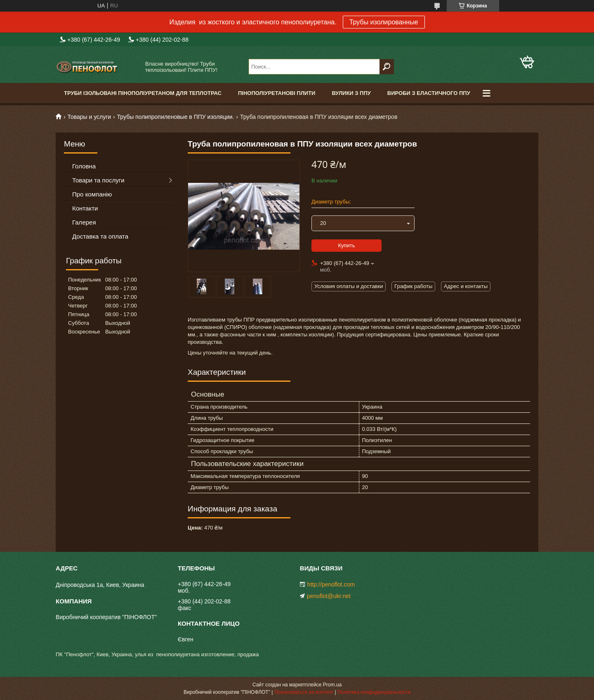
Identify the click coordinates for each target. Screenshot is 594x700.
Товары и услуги (89, 117)
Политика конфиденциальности (374, 692)
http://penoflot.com (331, 584)
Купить (346, 245)
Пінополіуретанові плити (277, 93)
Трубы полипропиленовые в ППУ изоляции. (176, 117)
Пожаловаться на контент (304, 692)
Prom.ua (332, 685)
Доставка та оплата (100, 236)
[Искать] (387, 67)
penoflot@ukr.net (329, 596)
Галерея (84, 222)
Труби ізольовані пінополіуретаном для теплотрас (143, 93)
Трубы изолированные (384, 22)
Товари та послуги (98, 180)
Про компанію (92, 194)
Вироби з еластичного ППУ (429, 93)
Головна (84, 166)
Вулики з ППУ (351, 93)
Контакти (85, 208)
